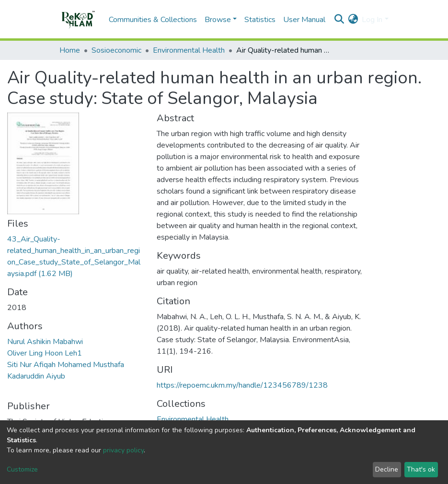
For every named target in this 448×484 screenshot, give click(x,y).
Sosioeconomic (116, 50)
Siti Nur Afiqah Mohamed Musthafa (66, 365)
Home (70, 50)
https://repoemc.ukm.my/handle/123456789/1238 (242, 385)
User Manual (304, 20)
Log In (372, 20)
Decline (387, 469)
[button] (353, 20)
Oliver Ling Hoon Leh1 (45, 353)
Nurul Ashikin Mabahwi (45, 342)
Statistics (260, 20)
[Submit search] (339, 20)
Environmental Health (189, 50)
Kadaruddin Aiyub (36, 376)
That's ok (421, 469)
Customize (22, 469)
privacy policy (123, 450)
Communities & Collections (153, 20)
